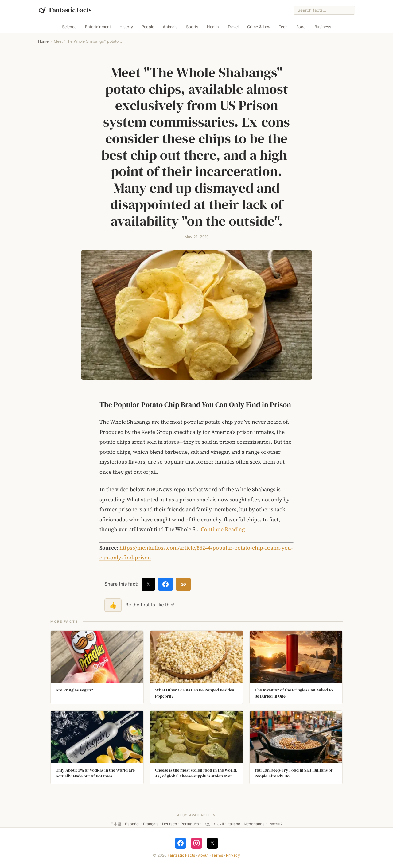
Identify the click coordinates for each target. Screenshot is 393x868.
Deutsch (169, 824)
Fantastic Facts (181, 855)
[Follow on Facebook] (181, 843)
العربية (219, 824)
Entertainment (98, 27)
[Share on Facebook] (165, 584)
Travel (233, 27)
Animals (170, 27)
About (203, 855)
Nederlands (254, 824)
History (126, 27)
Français (151, 824)
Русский (275, 824)
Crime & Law (259, 27)
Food (301, 27)
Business (323, 27)
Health (213, 27)
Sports (192, 27)
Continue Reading (223, 529)
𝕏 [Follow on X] (212, 843)
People (148, 27)
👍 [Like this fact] (113, 605)
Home (43, 41)
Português (190, 824)
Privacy (233, 855)
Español (132, 824)
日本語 (116, 824)
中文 (206, 824)
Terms (217, 855)
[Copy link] (183, 584)
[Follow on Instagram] (196, 843)
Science (69, 27)
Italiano (234, 824)
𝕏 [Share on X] (148, 584)
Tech (283, 27)
